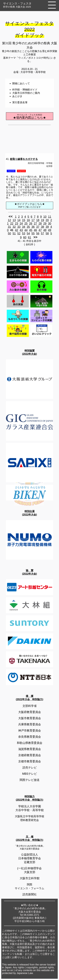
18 (38, 220)
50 (9, 233)
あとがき (17, 96)
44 (26, 230)
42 (17, 230)
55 (33, 233)
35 (28, 227)
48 (45, 230)
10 (45, 217)
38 (42, 227)
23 (17, 223)
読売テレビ (30, 768)
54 (28, 233)
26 (31, 223)
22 (12, 223)
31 (9, 227)
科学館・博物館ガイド (25, 90)
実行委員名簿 (20, 102)
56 (38, 233)
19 (42, 220)
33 (19, 227)
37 (38, 227)
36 (33, 227)
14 (19, 220)
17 (33, 220)
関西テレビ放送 (30, 780)
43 (21, 230)
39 (47, 227)
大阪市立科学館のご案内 (26, 93)
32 (14, 227)
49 (50, 230)
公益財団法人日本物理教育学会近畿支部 (30, 858)
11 (50, 217)
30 (50, 223)
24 (21, 223)
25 (26, 223)
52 (19, 233)
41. (22, 159)
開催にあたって (21, 83)
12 (9, 220)
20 (47, 220)
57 (42, 233)
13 (14, 220)
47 (40, 230)
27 (35, 223)
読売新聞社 (30, 894)
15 (24, 220)
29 (45, 223)
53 (24, 233)
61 (29, 237)
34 (24, 227)
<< (11, 216)
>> (35, 237)
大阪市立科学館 (30, 878)
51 (14, 233)
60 (25, 237)
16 (28, 220)
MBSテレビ (29, 774)
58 (47, 233)
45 (31, 230)
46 (35, 230)
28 (40, 223)
